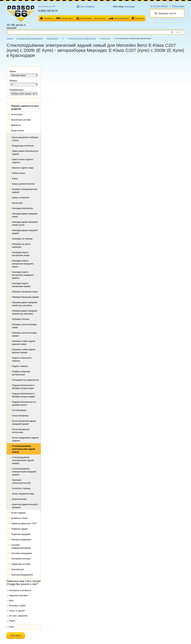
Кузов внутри (105, 38)
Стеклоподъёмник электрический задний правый (23, 460)
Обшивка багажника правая (25, 297)
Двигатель (16, 125)
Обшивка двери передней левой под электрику (24, 304)
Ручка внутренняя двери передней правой (24, 422)
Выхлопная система (21, 120)
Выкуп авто (65, 18)
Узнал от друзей (16, 611)
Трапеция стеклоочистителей (21, 481)
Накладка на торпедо (22, 239)
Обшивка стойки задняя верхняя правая (24, 351)
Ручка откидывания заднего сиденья (25, 439)
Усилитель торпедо (21, 488)
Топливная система (21, 559)
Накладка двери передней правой (25, 232)
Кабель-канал (19, 173)
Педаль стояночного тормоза (22, 359)
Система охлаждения (22, 553)
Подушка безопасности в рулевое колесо (24, 403)
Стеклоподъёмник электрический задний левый (24, 449)
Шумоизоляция (19, 499)
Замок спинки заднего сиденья (23, 161)
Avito (10, 601)
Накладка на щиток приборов (21, 246)
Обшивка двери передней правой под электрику (24, 312)
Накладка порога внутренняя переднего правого (23, 275)
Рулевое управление (21, 540)
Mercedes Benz (53, 38)
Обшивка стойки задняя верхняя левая (24, 343)
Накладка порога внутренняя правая (21, 285)
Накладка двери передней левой (25, 215)
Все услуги (100, 18)
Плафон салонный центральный (21, 373)
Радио (11, 621)
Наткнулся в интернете (19, 590)
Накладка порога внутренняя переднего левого (23, 264)
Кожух (15, 178)
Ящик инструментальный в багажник (25, 506)
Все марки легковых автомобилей (30, 38)
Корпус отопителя (21, 198)
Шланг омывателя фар (23, 494)
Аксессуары (17, 114)
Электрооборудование (22, 575)
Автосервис (86, 18)
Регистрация (178, 6)
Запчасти (46, 18)
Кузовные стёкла (19, 518)
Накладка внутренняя (22, 208)
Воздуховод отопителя (23, 146)
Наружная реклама (17, 595)
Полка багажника (20, 416)
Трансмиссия (18, 569)
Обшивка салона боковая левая (24, 326)
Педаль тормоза (20, 366)
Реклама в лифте (16, 606)
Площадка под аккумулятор (25, 380)
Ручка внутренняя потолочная (21, 431)
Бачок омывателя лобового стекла (25, 139)
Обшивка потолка (21, 319)
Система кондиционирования (21, 546)
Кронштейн (17, 203)
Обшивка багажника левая (25, 292)
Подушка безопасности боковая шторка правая (23, 395)
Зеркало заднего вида (23, 168)
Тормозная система (21, 564)
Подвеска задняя (19, 529)
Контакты (138, 18)
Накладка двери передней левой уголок (25, 223)
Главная (10, 38)
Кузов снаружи (18, 513)
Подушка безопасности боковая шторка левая (23, 387)
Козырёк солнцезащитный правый (25, 191)
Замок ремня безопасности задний (25, 153)
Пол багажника (19, 410)
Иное (10, 627)
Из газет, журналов (17, 616)
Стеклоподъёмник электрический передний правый (24, 472)
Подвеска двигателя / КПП (24, 523)
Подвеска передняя (21, 534)
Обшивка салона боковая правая (24, 334)
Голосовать (16, 636)
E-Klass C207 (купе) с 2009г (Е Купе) (82, 38)
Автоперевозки (118, 18)
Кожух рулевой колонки (23, 184)
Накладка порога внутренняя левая (21, 254)
